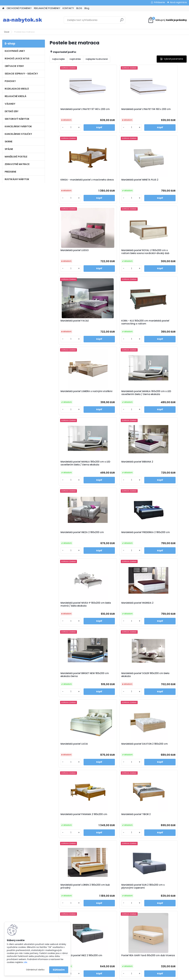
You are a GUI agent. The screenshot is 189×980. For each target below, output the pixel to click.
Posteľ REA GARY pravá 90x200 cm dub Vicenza (70, 755)
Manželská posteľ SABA (112, 754)
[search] (122, 21)
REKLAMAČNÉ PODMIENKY (47, 8)
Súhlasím (59, 970)
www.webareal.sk (106, 977)
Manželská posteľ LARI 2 (135, 824)
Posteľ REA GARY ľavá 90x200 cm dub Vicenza (118, 685)
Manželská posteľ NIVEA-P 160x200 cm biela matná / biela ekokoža (162, 402)
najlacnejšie (58, 59)
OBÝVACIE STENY (14, 66)
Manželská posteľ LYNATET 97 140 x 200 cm (72, 111)
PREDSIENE (10, 172)
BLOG (79, 8)
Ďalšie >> (123, 857)
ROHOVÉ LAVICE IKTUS (17, 59)
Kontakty (60, 905)
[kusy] (60, 127)
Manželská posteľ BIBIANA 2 (160, 327)
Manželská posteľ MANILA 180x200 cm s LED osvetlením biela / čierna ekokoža (118, 329)
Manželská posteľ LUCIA (66, 542)
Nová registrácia (178, 2)
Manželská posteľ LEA (156, 754)
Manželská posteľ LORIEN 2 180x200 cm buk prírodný (114, 614)
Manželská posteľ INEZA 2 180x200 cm (72, 401)
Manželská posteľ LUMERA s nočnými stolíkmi (160, 255)
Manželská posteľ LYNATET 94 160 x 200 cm (118, 111)
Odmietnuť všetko (35, 970)
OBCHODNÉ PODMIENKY (19, 8)
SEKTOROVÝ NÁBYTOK (17, 119)
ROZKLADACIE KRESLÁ (17, 89)
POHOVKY (10, 81)
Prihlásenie (159, 2)
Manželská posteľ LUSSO (113, 181)
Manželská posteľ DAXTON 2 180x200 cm (115, 544)
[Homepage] (3, 8)
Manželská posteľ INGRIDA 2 (69, 472)
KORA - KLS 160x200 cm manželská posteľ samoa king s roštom (117, 256)
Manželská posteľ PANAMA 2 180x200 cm (160, 544)
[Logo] (23, 20)
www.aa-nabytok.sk (112, 902)
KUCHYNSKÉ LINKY (15, 51)
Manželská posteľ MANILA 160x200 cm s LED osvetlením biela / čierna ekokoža (72, 329)
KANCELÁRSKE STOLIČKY (18, 134)
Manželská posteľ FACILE (67, 254)
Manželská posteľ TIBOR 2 (67, 613)
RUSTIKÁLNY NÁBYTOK (17, 179)
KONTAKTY (68, 8)
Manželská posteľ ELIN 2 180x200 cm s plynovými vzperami (163, 614)
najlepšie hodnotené (97, 59)
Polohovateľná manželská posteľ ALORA (95, 826)
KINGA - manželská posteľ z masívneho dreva (160, 111)
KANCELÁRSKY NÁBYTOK (18, 126)
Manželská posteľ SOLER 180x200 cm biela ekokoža (163, 473)
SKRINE (9, 142)
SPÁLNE (9, 149)
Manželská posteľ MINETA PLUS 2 (71, 181)
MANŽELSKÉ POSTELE (16, 157)
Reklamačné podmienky (68, 902)
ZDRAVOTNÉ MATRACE (17, 164)
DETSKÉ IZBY (12, 111)
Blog (87, 8)
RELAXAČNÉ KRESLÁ (16, 96)
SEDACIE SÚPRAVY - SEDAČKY (21, 74)
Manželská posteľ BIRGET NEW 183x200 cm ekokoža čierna (116, 473)
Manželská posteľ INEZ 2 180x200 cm (71, 685)
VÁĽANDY (10, 104)
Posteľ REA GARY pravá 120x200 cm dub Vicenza (162, 685)
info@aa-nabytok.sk (113, 898)
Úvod (7, 32)
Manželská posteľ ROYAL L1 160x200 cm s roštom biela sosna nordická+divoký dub (163, 183)
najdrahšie (75, 59)
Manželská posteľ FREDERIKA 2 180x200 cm (116, 401)
